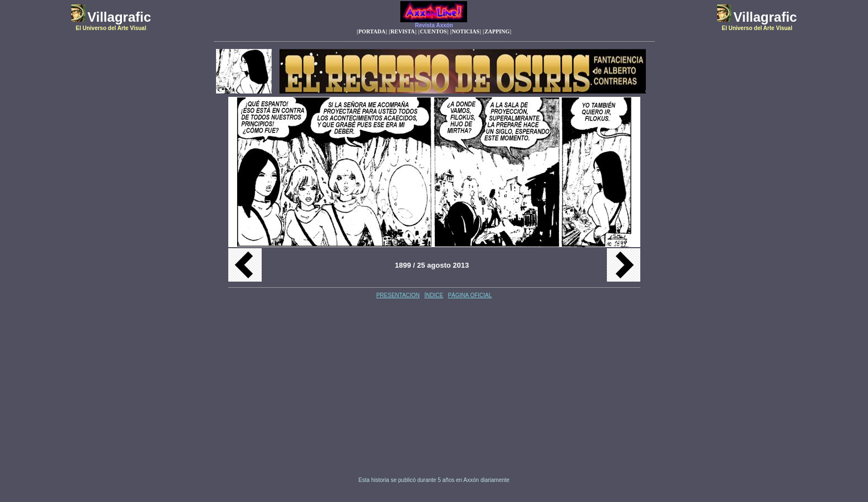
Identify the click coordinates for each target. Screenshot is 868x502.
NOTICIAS (466, 31)
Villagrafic (119, 17)
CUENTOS (433, 31)
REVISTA (403, 31)
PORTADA (372, 31)
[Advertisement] (336, 388)
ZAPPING (497, 31)
